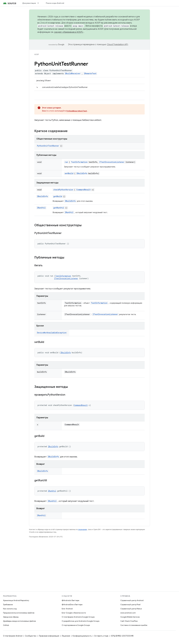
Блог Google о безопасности (74, 613)
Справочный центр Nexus (131, 609)
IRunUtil (41, 208)
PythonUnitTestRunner (48, 146)
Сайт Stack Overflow (129, 621)
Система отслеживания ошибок (134, 625)
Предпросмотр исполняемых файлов (19, 613)
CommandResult (83, 190)
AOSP (37, 54)
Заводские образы (11, 617)
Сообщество (31, 636)
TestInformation (79, 162)
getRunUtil (59, 208)
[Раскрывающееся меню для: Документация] (39, 3)
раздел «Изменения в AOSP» (69, 32)
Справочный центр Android (132, 600)
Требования (8, 605)
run (66, 162)
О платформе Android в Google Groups (78, 617)
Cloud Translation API (117, 45)
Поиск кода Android (55, 3)
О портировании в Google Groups (76, 625)
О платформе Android (13, 636)
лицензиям (83, 529)
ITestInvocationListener (112, 162)
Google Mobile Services (130, 617)
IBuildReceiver (73, 73)
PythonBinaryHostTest (77, 111)
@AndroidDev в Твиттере (72, 605)
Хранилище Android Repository (16, 600)
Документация (29, 3)
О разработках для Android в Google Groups (81, 621)
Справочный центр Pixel (130, 605)
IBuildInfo (82, 173)
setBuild (69, 173)
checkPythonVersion (63, 190)
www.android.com (128, 613)
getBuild (58, 196)
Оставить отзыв (101, 636)
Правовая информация (49, 636)
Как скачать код (10, 609)
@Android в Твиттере (70, 600)
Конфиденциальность (82, 636)
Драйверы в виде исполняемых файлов (19, 621)
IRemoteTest (90, 73)
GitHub (6, 625)
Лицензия (66, 636)
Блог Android (67, 609)
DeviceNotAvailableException (52, 333)
